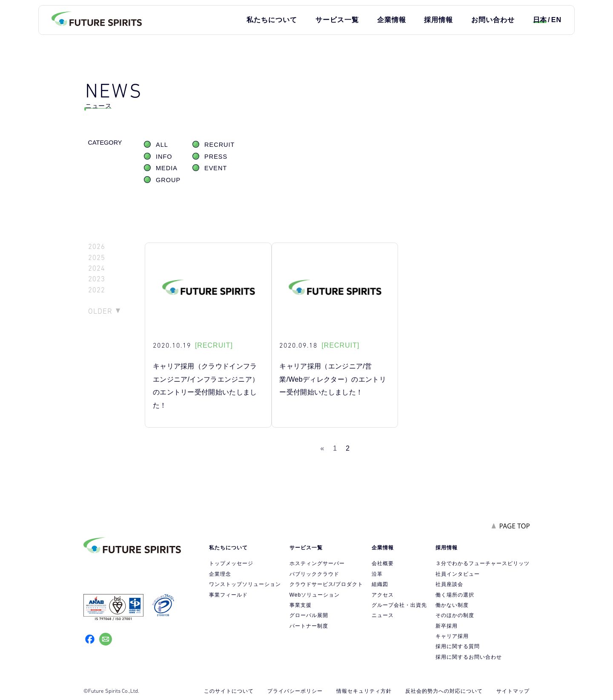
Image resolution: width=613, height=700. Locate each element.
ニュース (383, 615)
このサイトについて (229, 691)
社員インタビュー (458, 574)
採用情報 (438, 20)
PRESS (216, 157)
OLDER (100, 311)
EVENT (216, 168)
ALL (162, 145)
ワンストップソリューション (245, 584)
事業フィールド (228, 595)
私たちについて (272, 20)
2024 (97, 268)
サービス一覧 (337, 20)
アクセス (383, 595)
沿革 (377, 574)
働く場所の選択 (455, 595)
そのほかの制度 (455, 615)
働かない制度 (452, 605)
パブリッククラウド (314, 574)
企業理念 (220, 574)
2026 (97, 247)
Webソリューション (315, 595)
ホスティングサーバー (317, 563)
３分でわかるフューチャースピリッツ (483, 563)
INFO (164, 157)
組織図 (380, 584)
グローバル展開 (309, 615)
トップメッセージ (231, 563)
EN (556, 20)
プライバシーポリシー (295, 691)
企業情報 (392, 20)
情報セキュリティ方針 (364, 691)
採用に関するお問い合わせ (469, 657)
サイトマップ (513, 691)
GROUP (168, 180)
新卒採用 (447, 626)
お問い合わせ (493, 20)
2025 (97, 258)
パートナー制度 (309, 626)
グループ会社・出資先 (399, 605)
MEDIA (167, 168)
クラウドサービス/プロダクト (326, 584)
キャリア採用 (452, 636)
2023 (97, 279)
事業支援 (301, 605)
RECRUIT (219, 145)
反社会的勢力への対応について (444, 691)
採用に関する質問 (458, 646)
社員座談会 (449, 584)
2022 (97, 290)
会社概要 (383, 563)
